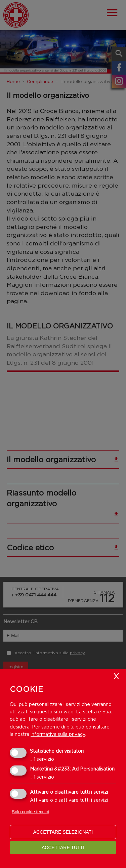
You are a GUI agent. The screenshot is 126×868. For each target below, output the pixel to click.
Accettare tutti (63, 847)
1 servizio (42, 759)
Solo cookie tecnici (30, 812)
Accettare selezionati (63, 832)
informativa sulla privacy (58, 734)
